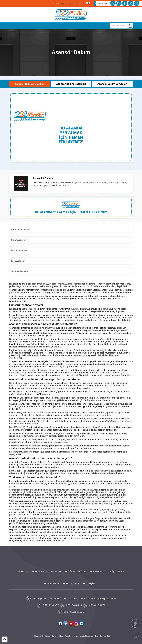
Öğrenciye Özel (40, 26)
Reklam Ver (90, 26)
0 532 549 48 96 (71, 605)
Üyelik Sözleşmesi (87, 636)
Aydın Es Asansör (20, 229)
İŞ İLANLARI (118, 571)
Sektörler (26, 26)
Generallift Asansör (43, 178)
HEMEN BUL (99, 571)
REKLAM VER (72, 583)
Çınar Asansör (18, 240)
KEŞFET (57, 571)
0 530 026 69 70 (94, 605)
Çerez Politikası (58, 636)
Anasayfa (15, 26)
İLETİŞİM (90, 583)
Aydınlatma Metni (72, 636)
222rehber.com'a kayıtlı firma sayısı (71, 3)
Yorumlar (78, 26)
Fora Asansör (18, 261)
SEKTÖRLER (41, 571)
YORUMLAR (53, 583)
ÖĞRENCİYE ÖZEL (77, 571)
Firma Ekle (103, 3)
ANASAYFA (23, 571)
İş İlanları (67, 26)
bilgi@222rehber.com (71, 612)
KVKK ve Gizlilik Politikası (41, 636)
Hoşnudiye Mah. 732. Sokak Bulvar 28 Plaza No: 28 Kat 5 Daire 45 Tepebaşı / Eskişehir (71, 599)
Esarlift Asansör (19, 250)
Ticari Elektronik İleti (103, 636)
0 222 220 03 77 (48, 605)
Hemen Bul (54, 26)
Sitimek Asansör (20, 271)
